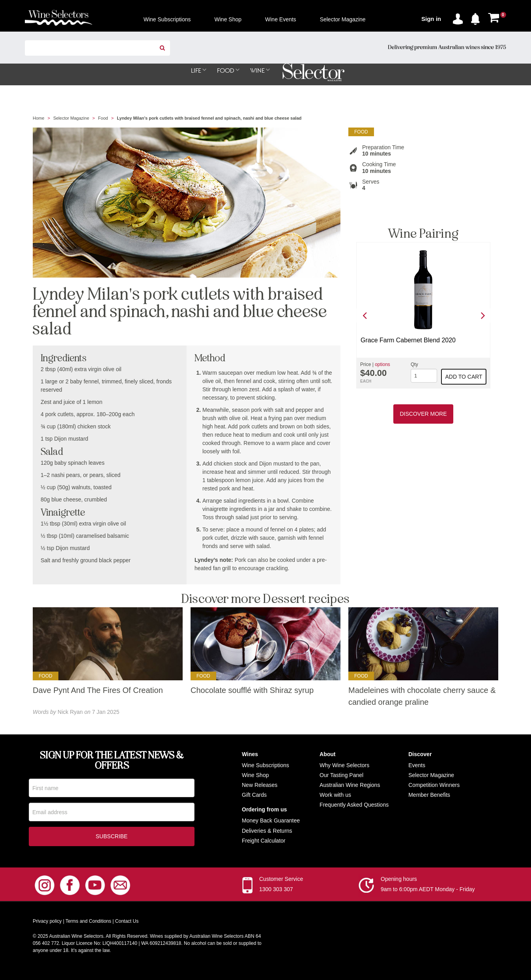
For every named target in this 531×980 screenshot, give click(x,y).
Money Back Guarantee (271, 821)
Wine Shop (255, 775)
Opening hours (399, 881)
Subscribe (112, 838)
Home (38, 118)
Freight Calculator (264, 841)
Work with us (335, 795)
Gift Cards (254, 795)
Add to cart (464, 377)
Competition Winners (434, 785)
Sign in (431, 19)
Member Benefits (429, 795)
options (382, 365)
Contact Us (127, 923)
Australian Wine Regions (350, 785)
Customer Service (281, 881)
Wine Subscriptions (265, 766)
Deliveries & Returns (267, 831)
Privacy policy (47, 923)
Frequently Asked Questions (354, 805)
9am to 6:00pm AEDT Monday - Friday (428, 891)
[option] (423, 316)
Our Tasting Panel (341, 775)
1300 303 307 (276, 891)
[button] (477, 17)
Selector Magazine (71, 118)
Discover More (423, 414)
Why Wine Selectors (344, 766)
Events (417, 766)
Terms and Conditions (88, 923)
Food (103, 118)
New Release (258, 785)
